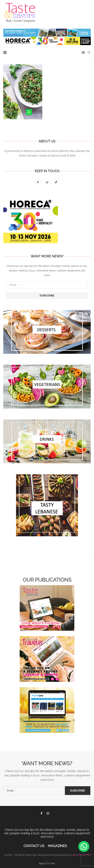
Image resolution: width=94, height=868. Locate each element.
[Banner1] (47, 332)
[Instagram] (47, 182)
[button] (84, 846)
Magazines (57, 846)
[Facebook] (38, 182)
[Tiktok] (56, 182)
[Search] (89, 52)
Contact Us (34, 846)
